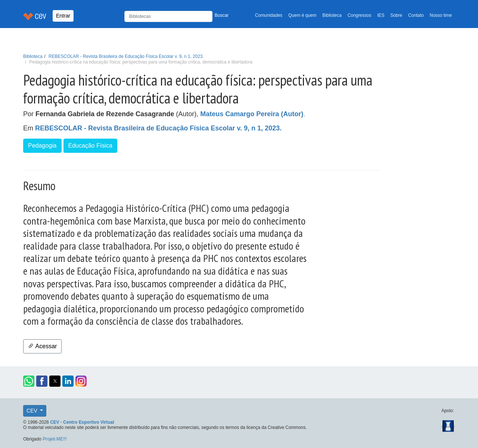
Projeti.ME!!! (55, 439)
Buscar (222, 15)
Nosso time (441, 15)
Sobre (396, 15)
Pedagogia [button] (42, 146)
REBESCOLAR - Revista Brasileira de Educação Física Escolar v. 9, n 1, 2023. (126, 56)
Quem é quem (302, 15)
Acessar (42, 346)
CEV (33, 411)
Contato (416, 15)
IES (381, 15)
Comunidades (269, 15)
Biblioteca (332, 15)
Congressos (359, 15)
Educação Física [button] (90, 146)
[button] (29, 381)
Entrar (63, 16)
